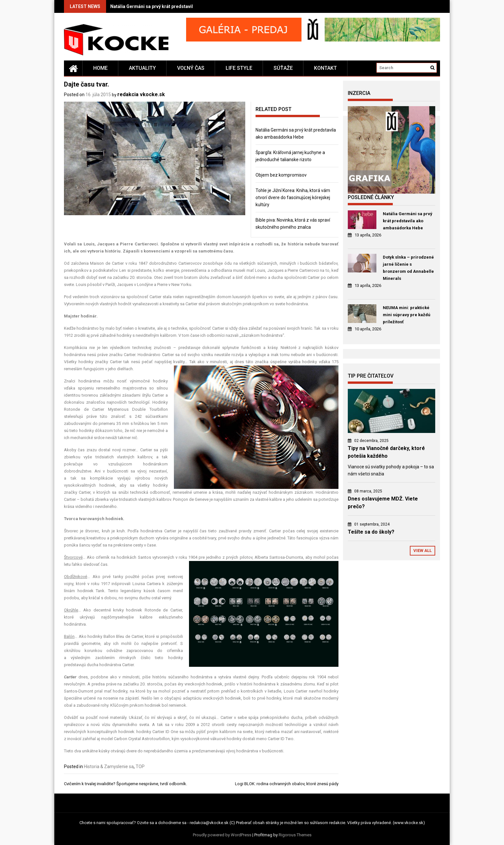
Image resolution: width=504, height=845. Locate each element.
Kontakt (325, 68)
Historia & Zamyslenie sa (109, 767)
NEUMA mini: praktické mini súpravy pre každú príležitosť (407, 315)
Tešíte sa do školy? (371, 532)
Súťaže (283, 68)
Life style (239, 68)
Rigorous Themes (295, 835)
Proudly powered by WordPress (222, 835)
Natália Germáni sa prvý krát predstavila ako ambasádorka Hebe (179, 6)
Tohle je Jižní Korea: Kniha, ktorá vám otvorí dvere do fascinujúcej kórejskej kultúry (293, 197)
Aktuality (142, 68)
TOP (140, 767)
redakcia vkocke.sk (141, 94)
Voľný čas (191, 68)
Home (100, 68)
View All (423, 551)
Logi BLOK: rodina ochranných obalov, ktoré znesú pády (287, 784)
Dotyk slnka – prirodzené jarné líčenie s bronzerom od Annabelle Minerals (408, 268)
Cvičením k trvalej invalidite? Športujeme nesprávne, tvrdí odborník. (126, 784)
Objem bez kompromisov (281, 175)
